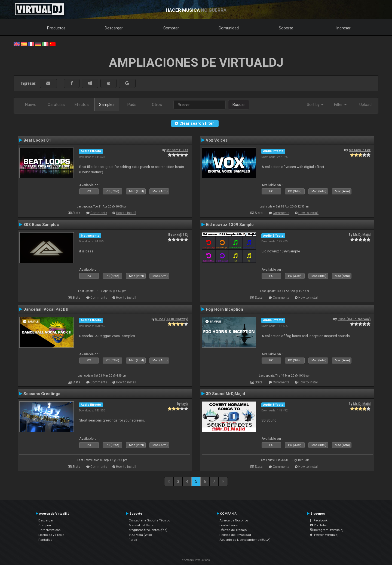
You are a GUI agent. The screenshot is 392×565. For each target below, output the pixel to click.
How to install (126, 213)
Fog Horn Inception (224, 309)
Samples (107, 105)
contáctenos (229, 525)
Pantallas (45, 540)
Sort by (315, 105)
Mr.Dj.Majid (362, 235)
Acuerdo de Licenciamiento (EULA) (245, 540)
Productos (56, 28)
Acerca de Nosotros (234, 520)
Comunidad (229, 28)
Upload (365, 105)
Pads (132, 105)
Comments (99, 213)
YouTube (318, 525)
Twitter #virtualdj (324, 535)
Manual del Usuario (143, 525)
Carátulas (56, 105)
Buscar (239, 105)
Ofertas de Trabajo (233, 530)
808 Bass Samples (41, 225)
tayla (185, 404)
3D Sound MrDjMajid (225, 394)
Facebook (319, 520)
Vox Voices (217, 140)
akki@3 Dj (180, 235)
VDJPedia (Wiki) (140, 535)
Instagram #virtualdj (327, 530)
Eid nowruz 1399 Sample (230, 225)
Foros (133, 540)
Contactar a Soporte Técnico (149, 520)
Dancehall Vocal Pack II (46, 309)
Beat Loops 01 (37, 140)
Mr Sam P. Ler (177, 150)
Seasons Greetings (42, 394)
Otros (157, 105)
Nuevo (31, 105)
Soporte (286, 28)
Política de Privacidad (235, 535)
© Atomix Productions (196, 560)
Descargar (114, 28)
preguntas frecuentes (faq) (148, 530)
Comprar (171, 28)
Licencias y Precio (51, 535)
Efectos (82, 105)
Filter (340, 105)
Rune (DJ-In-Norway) (172, 319)
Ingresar (344, 28)
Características (49, 530)
